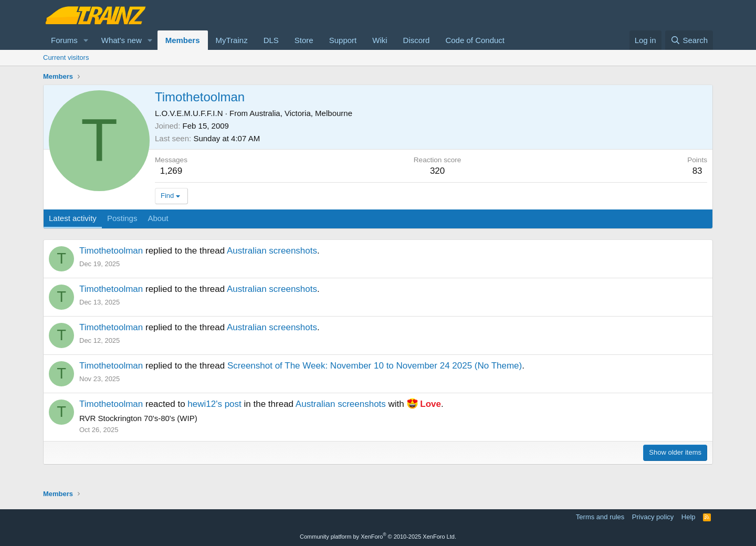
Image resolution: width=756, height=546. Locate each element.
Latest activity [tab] (73, 218)
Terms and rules (600, 517)
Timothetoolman (111, 251)
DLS (271, 40)
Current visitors (66, 57)
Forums (64, 40)
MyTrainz (232, 40)
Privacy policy (653, 517)
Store (304, 40)
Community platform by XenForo (378, 537)
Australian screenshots (272, 251)
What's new (122, 40)
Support (343, 40)
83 (697, 171)
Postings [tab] (122, 218)
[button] (86, 40)
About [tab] (158, 218)
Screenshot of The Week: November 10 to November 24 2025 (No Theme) (375, 366)
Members (183, 40)
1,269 (171, 171)
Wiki (380, 40)
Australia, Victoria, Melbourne (301, 113)
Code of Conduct (475, 40)
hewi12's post (214, 404)
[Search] (689, 40)
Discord (417, 40)
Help (689, 517)
